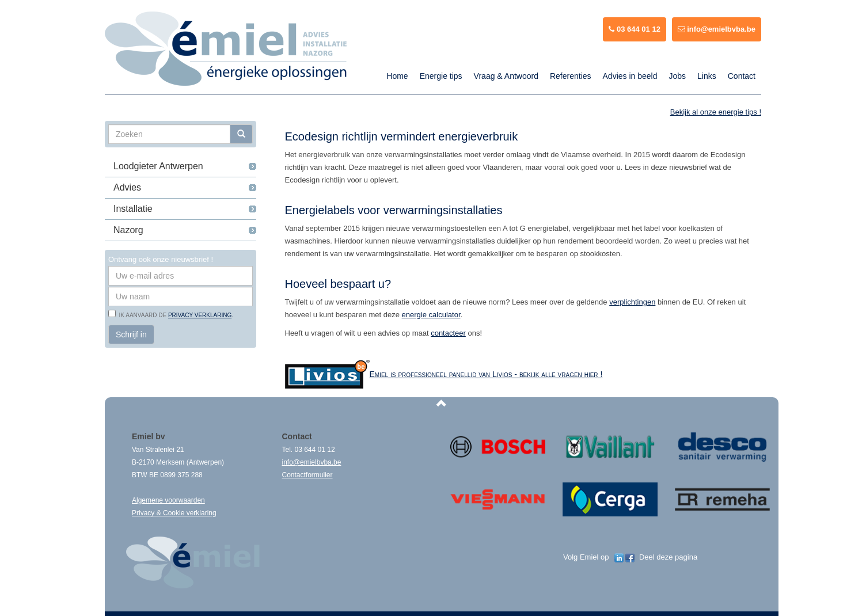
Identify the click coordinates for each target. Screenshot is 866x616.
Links (707, 76)
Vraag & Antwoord (506, 76)
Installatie (133, 209)
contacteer (448, 333)
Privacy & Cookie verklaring (174, 513)
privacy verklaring (200, 315)
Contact (742, 76)
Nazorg (128, 230)
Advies (127, 187)
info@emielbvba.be (717, 29)
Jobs (677, 76)
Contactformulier (307, 475)
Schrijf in (131, 334)
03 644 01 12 (635, 29)
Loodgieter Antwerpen (158, 166)
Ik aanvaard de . (174, 315)
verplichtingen (632, 302)
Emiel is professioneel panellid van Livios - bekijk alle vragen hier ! (486, 374)
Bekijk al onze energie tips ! (716, 112)
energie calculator (431, 315)
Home (397, 76)
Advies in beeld (630, 76)
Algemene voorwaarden (168, 500)
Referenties (571, 76)
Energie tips (441, 76)
